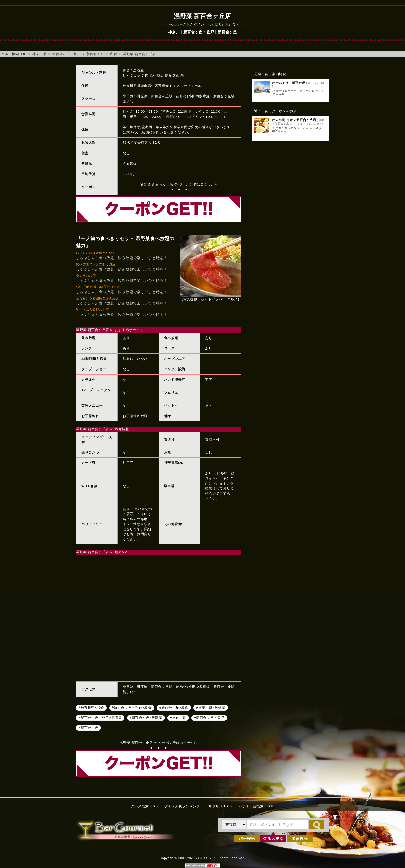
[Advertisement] (290, 229)
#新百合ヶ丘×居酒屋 (146, 717)
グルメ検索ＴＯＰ (145, 806)
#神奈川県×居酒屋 (211, 707)
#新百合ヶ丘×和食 (174, 707)
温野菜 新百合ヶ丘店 (139, 54)
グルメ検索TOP (14, 54)
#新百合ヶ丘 (88, 728)
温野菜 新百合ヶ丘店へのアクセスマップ (159, 617)
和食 (114, 54)
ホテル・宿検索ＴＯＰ (256, 806)
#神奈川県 (178, 717)
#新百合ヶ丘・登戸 (209, 717)
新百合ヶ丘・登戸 (66, 54)
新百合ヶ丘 (95, 54)
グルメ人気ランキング (182, 806)
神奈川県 (39, 54)
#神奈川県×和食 (91, 707)
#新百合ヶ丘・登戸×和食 (132, 707)
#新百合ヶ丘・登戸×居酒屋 (100, 717)
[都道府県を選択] (234, 825)
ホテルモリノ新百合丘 (289, 83)
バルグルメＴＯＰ (219, 806)
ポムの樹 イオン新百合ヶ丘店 (294, 120)
